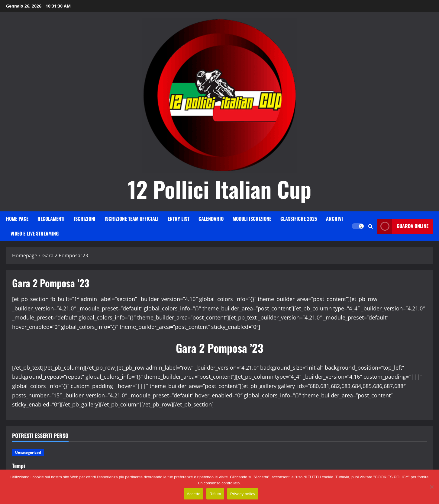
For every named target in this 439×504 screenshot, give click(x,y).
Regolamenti (51, 219)
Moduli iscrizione (252, 219)
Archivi (334, 219)
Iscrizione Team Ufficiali (132, 219)
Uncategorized (28, 453)
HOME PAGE (17, 219)
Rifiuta (215, 494)
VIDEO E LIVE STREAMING (35, 233)
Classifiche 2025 (299, 219)
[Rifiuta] (431, 487)
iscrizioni (85, 219)
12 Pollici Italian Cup (219, 189)
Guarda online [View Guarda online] (403, 226)
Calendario (211, 219)
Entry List (179, 219)
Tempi (19, 466)
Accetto (194, 494)
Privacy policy (243, 494)
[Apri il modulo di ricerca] (371, 226)
